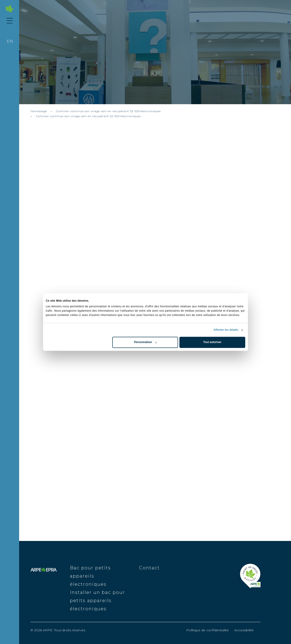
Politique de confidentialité (207, 630)
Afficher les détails (226, 330)
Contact (149, 568)
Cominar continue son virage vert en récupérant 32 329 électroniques (108, 111)
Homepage (39, 111)
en (10, 41)
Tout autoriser (212, 342)
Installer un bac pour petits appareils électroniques (97, 601)
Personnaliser (145, 342)
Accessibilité (244, 630)
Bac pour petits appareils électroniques (90, 576)
